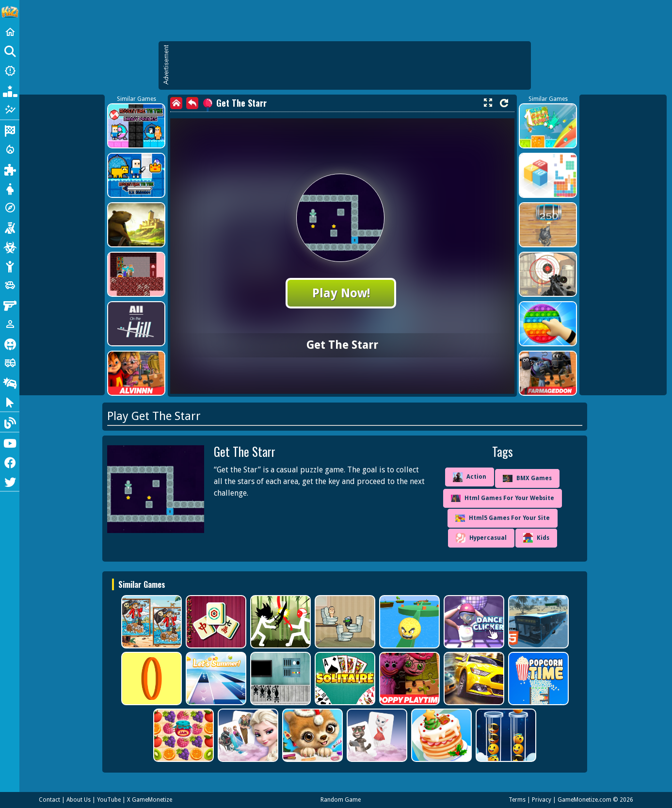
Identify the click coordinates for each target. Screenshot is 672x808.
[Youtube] (10, 442)
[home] (176, 103)
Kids (536, 538)
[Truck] (10, 363)
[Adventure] (10, 208)
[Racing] (10, 130)
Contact (49, 800)
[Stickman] (10, 266)
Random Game (341, 800)
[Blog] (10, 422)
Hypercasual (481, 538)
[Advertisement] (350, 65)
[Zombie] (10, 246)
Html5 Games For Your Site (503, 518)
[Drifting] (10, 382)
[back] (192, 103)
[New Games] (10, 71)
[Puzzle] (10, 169)
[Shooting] (10, 227)
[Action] (10, 149)
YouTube (109, 800)
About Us (79, 800)
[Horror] (10, 343)
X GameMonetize (150, 800)
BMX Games (527, 478)
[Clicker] (10, 402)
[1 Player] (10, 324)
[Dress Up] (10, 188)
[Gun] (10, 305)
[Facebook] (10, 462)
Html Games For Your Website (503, 498)
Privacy (542, 800)
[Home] (10, 32)
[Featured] (10, 110)
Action (470, 477)
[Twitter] (10, 481)
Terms (517, 800)
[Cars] (10, 285)
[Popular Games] (10, 90)
